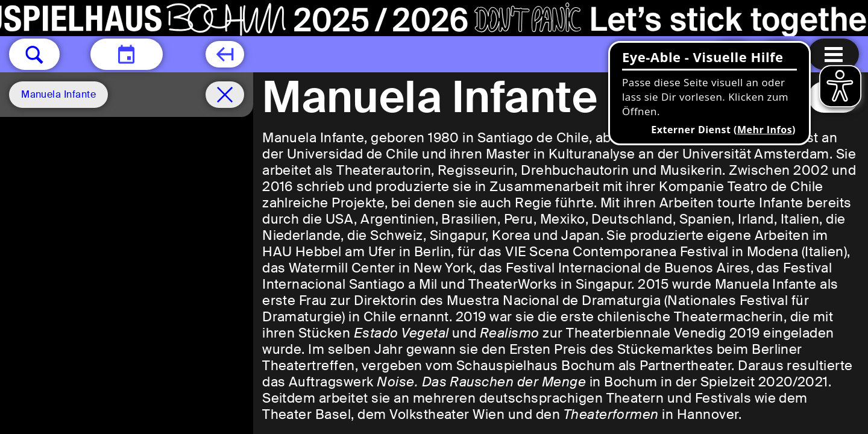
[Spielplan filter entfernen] (225, 95)
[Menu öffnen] (834, 54)
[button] (34, 54)
